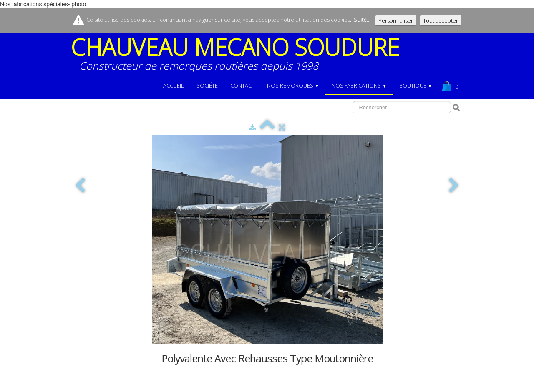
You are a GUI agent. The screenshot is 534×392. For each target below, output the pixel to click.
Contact (242, 85)
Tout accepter (441, 20)
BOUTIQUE (416, 85)
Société (207, 85)
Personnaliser (396, 20)
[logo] (238, 57)
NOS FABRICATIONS (359, 85)
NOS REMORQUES (293, 85)
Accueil (174, 85)
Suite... (362, 20)
